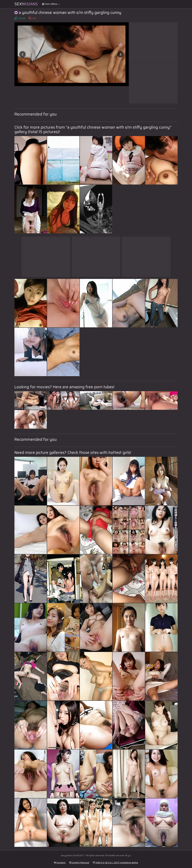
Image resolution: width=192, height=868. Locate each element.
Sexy (26, 4)
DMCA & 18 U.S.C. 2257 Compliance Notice (115, 863)
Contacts (60, 863)
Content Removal (79, 863)
